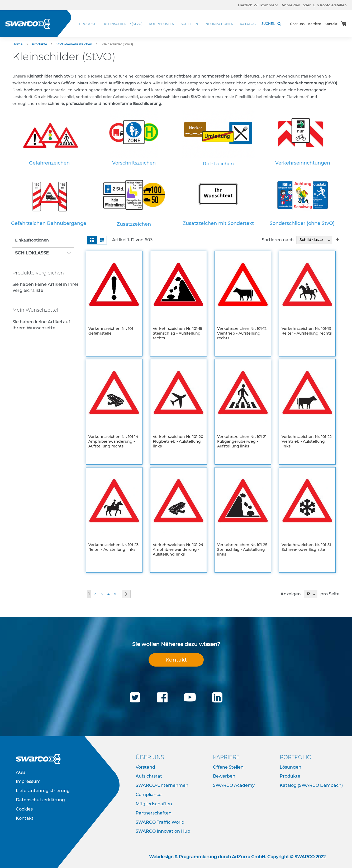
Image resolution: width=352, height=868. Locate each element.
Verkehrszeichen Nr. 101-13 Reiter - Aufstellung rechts (307, 331)
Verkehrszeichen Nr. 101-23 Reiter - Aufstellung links (113, 547)
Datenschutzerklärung (40, 800)
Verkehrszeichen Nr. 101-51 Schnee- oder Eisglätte (306, 547)
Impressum (28, 781)
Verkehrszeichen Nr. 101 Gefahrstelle (111, 331)
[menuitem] (90, 24)
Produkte (40, 44)
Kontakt (331, 24)
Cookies (24, 809)
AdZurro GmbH (249, 857)
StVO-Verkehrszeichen (75, 44)
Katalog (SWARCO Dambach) (311, 785)
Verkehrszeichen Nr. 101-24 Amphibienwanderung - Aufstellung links (178, 549)
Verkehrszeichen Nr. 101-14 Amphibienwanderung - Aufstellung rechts (113, 441)
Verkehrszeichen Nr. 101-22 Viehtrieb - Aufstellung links (307, 441)
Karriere (315, 24)
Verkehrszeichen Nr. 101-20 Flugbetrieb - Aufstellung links (178, 441)
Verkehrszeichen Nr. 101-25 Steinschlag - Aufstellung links (242, 549)
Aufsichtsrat (149, 776)
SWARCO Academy (234, 785)
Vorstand (145, 767)
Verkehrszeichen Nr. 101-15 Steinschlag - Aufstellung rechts (177, 333)
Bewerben (224, 776)
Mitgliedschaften (154, 804)
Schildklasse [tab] (32, 253)
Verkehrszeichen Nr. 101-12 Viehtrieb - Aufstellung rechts (242, 333)
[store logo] (28, 24)
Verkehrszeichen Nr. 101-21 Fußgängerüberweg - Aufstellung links (242, 441)
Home (18, 44)
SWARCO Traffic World (160, 822)
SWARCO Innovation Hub (163, 831)
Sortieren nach (278, 240)
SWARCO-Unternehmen (162, 785)
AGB (21, 772)
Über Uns (297, 24)
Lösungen (291, 767)
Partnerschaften (154, 813)
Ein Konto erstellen (330, 5)
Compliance (149, 795)
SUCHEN (272, 24)
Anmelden (291, 5)
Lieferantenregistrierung (43, 791)
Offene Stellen (228, 767)
